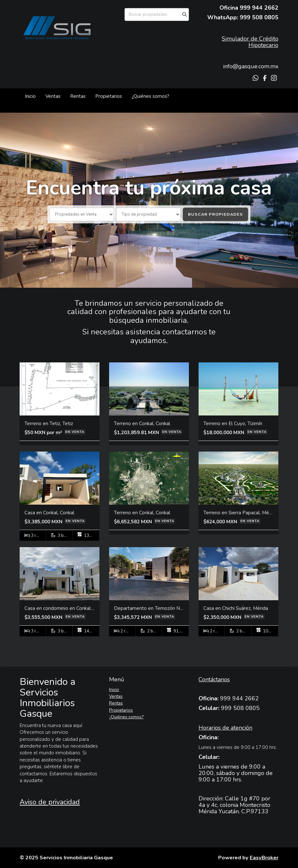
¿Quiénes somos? (150, 96)
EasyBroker (264, 858)
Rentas (78, 96)
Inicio (30, 96)
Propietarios (109, 96)
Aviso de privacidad (50, 802)
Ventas (53, 96)
